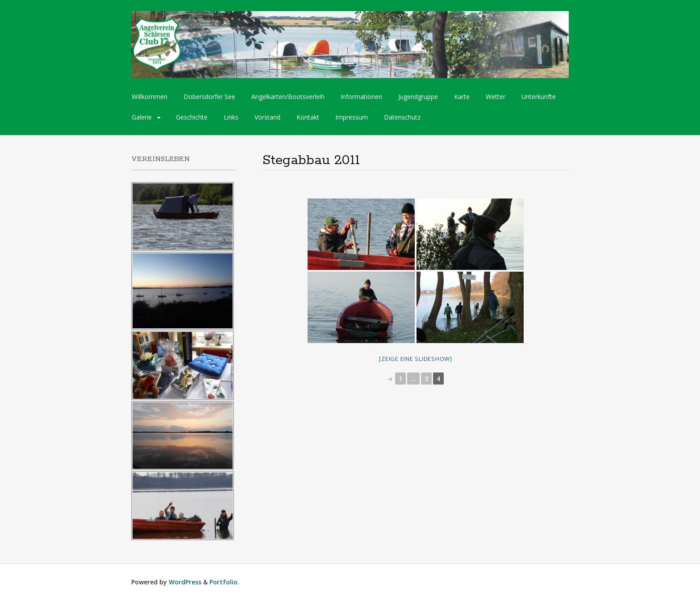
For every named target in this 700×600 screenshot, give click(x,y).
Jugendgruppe (418, 97)
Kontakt (308, 117)
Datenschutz (402, 117)
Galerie (142, 117)
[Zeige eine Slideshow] (416, 359)
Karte (462, 97)
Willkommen (150, 97)
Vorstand (267, 117)
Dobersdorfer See (209, 97)
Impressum (352, 117)
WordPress (185, 582)
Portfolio (223, 582)
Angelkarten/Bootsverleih (288, 97)
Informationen (361, 97)
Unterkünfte (539, 97)
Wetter (496, 97)
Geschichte (192, 117)
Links (231, 117)
